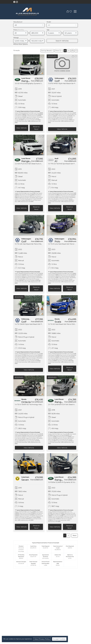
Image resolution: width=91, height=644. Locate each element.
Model (49, 22)
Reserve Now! (36, 128)
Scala (58, 322)
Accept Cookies (59, 639)
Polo (57, 241)
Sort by (47, 51)
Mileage (16, 38)
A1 (56, 161)
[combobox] (29, 25)
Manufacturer (18, 22)
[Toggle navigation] (75, 11)
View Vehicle (21, 128)
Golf (57, 81)
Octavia (26, 402)
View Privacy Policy (42, 639)
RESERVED (52, 56)
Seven (25, 480)
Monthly (21, 30)
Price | (19, 30)
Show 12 (58, 51)
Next (75, 535)
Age (48, 30)
